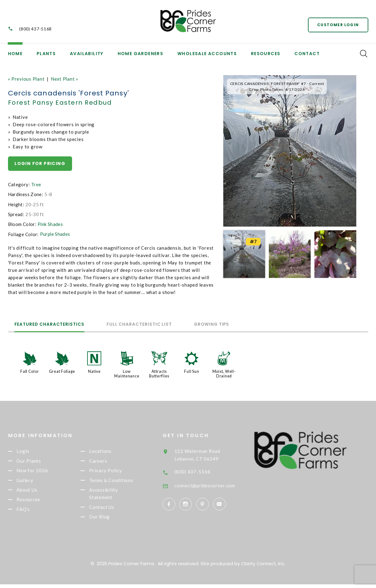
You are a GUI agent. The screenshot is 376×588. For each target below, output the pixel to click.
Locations (109, 451)
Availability (87, 54)
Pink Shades (50, 224)
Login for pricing (40, 163)
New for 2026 (41, 472)
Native (95, 371)
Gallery (34, 482)
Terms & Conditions (120, 482)
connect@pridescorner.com (215, 484)
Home (15, 54)
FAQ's (32, 513)
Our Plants (38, 461)
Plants (46, 54)
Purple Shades (55, 234)
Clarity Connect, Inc (263, 567)
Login (32, 451)
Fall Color (30, 371)
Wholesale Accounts (207, 54)
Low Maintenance (127, 373)
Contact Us (111, 510)
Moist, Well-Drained (224, 373)
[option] (290, 151)
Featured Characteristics (53, 324)
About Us (36, 492)
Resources (266, 54)
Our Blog (108, 521)
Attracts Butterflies (159, 373)
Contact (307, 54)
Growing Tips (228, 324)
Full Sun (192, 371)
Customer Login (338, 24)
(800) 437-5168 (35, 29)
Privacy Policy (114, 472)
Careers (107, 461)
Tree (36, 184)
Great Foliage (62, 371)
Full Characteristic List (149, 324)
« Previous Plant (27, 79)
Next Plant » (65, 79)
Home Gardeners (141, 54)
